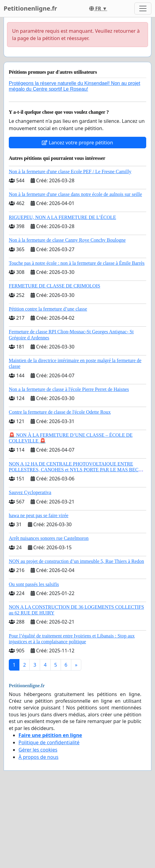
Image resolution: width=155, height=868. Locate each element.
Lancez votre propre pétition (77, 143)
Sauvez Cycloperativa (30, 492)
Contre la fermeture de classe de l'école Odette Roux (60, 412)
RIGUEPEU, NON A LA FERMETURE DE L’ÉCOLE (62, 217)
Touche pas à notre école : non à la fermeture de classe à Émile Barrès (77, 263)
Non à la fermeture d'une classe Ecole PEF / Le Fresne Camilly (70, 172)
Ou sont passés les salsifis (34, 584)
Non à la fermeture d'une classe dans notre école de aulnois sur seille (75, 194)
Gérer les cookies (38, 750)
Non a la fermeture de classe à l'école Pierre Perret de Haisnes (69, 389)
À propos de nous (39, 757)
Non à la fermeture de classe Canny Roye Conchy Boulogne (67, 240)
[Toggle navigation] (143, 8)
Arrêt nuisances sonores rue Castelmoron (49, 538)
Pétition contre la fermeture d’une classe (48, 309)
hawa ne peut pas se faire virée (39, 515)
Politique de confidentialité (49, 742)
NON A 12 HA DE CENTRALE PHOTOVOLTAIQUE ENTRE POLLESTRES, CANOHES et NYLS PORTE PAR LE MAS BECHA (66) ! (77, 470)
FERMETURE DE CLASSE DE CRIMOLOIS (54, 286)
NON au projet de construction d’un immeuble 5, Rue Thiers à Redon (76, 561)
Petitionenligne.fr (30, 8)
